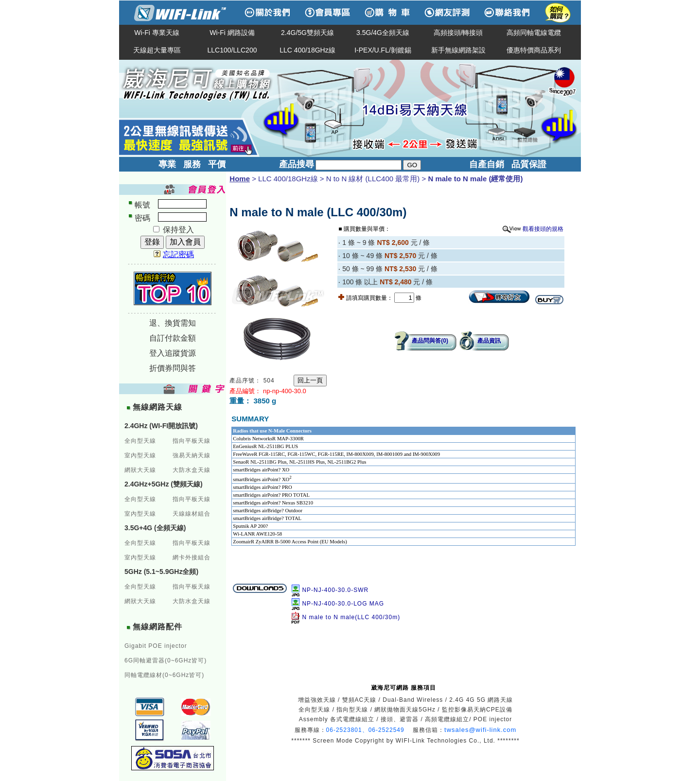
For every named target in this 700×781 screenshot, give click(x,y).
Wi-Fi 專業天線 (157, 33)
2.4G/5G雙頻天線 (307, 33)
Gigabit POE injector (156, 646)
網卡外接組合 (192, 557)
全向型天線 (140, 441)
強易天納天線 (192, 455)
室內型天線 (140, 455)
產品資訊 (489, 341)
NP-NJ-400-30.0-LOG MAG (343, 604)
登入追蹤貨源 (173, 353)
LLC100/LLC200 (232, 50)
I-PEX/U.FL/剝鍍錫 (383, 50)
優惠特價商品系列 (534, 50)
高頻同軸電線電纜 (534, 33)
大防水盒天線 (192, 470)
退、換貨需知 (173, 323)
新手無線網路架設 (458, 50)
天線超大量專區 (157, 50)
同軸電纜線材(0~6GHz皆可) (164, 675)
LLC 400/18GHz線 (307, 50)
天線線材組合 (192, 514)
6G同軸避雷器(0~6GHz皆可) (166, 660)
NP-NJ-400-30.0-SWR (335, 590)
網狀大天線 (140, 470)
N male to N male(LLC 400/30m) (351, 617)
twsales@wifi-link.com (480, 730)
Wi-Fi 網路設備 (232, 33)
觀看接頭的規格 (543, 229)
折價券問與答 (173, 368)
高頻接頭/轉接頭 (458, 33)
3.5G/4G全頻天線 (383, 33)
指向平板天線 (192, 441)
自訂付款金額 (173, 338)
